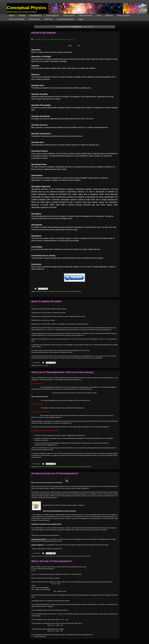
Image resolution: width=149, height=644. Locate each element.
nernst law (58, 467)
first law (52, 467)
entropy (47, 467)
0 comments (36, 363)
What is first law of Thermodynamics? (52, 561)
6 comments (36, 464)
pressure (65, 467)
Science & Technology (17, 19)
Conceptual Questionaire (65, 19)
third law (88, 467)
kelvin (47, 365)
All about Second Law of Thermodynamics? (55, 473)
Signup (81, 19)
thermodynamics (80, 467)
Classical (22, 16)
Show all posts (88, 27)
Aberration (39, 291)
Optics (99, 16)
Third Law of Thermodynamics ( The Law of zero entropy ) (63, 372)
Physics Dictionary (124, 16)
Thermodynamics (36, 16)
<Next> (79, 46)
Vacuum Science (69, 16)
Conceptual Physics (26, 8)
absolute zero (64, 291)
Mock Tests (48, 19)
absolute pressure (54, 291)
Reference (109, 16)
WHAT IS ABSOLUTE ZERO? (47, 301)
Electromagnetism (52, 16)
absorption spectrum (75, 291)
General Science (35, 19)
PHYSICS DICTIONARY (44, 33)
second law (71, 467)
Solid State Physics (86, 16)
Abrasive (45, 291)
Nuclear (12, 16)
